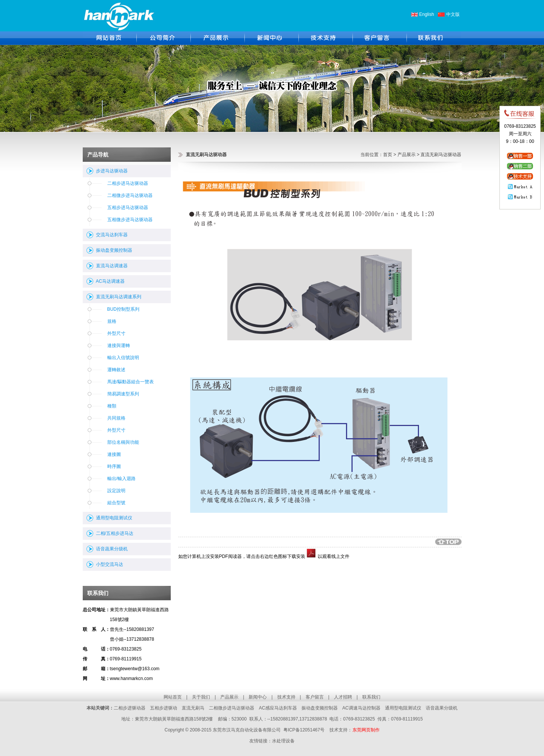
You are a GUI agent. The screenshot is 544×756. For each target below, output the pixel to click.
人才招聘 (343, 697)
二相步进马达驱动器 (128, 183)
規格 (112, 321)
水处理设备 (283, 741)
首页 (388, 155)
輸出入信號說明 (123, 358)
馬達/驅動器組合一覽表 (131, 382)
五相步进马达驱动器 (128, 208)
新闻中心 (258, 697)
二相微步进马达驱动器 (130, 195)
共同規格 (116, 418)
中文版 (453, 14)
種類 (112, 406)
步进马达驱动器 (112, 171)
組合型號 (116, 503)
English (427, 14)
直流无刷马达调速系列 (119, 297)
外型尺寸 (116, 333)
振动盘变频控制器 (114, 250)
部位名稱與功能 (123, 442)
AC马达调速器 (110, 281)
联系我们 (371, 697)
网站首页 (173, 697)
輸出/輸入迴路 (121, 479)
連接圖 (114, 454)
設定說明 (116, 491)
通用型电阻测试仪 (114, 518)
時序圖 (114, 466)
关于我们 (201, 697)
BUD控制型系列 (123, 309)
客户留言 (315, 697)
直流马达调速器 (112, 266)
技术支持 (286, 697)
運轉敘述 (116, 370)
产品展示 (406, 155)
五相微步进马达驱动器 (130, 220)
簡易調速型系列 (123, 394)
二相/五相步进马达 (115, 533)
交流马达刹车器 (112, 235)
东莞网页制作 (366, 730)
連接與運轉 (119, 345)
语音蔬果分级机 (112, 549)
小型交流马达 (110, 564)
